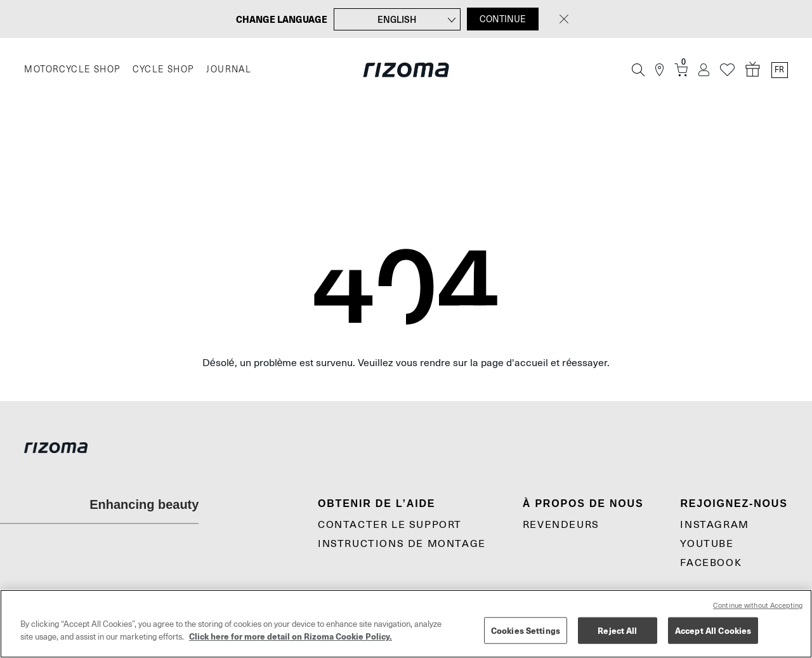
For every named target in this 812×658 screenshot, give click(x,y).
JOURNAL (229, 69)
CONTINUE (503, 19)
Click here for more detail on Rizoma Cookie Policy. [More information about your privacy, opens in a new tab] (291, 636)
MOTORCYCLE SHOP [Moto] (72, 69)
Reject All (617, 630)
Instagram (714, 525)
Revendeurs (561, 525)
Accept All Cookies (713, 630)
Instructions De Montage (402, 544)
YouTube (707, 544)
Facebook (711, 563)
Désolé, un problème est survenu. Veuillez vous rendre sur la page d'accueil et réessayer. (406, 363)
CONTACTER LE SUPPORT (390, 525)
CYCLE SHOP (163, 69)
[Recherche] (638, 70)
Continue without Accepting (758, 606)
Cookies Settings (526, 630)
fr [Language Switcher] (779, 70)
